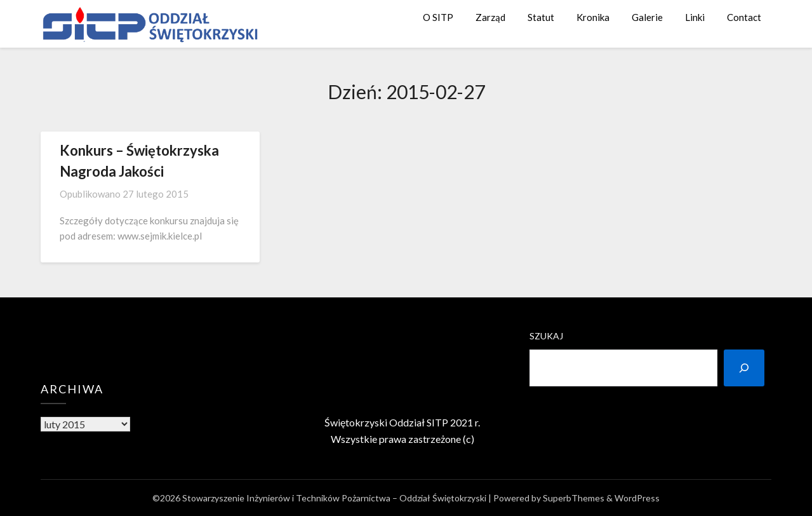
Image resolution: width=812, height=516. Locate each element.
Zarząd (490, 17)
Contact (744, 17)
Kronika (593, 17)
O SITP (438, 17)
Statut (541, 17)
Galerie (647, 17)
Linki (695, 17)
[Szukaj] (744, 368)
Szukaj (546, 336)
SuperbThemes (574, 498)
